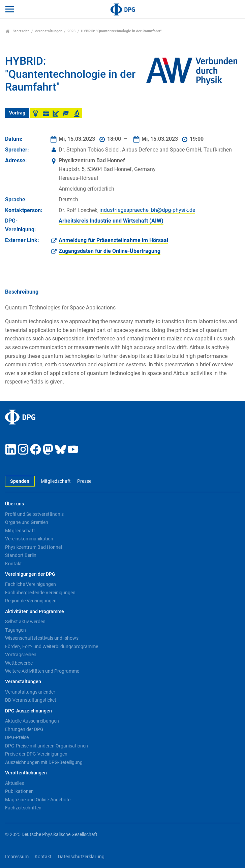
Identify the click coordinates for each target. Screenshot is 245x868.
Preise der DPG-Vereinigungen (36, 754)
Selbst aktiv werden (25, 622)
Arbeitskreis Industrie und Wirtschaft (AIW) (111, 221)
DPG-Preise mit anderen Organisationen (47, 746)
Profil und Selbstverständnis (34, 514)
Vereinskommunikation (29, 539)
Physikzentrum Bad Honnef (34, 547)
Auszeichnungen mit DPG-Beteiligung (44, 762)
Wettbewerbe (19, 663)
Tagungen (16, 630)
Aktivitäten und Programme (35, 612)
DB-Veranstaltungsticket (31, 700)
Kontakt (13, 564)
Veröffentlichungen (26, 773)
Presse (84, 481)
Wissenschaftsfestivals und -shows (42, 638)
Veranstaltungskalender (30, 692)
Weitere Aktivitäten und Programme (42, 671)
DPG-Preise (17, 737)
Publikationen (19, 791)
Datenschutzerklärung (81, 857)
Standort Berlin (21, 555)
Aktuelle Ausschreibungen (32, 721)
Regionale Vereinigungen (31, 601)
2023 (71, 31)
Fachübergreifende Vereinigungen (40, 593)
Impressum (17, 857)
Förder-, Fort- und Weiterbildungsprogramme (52, 646)
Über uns (14, 504)
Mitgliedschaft (56, 481)
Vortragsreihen (21, 655)
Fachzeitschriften (23, 808)
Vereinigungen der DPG (30, 574)
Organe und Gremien (27, 522)
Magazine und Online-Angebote (38, 800)
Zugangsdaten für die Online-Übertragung (110, 251)
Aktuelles (14, 783)
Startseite (18, 31)
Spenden (20, 481)
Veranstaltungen (49, 31)
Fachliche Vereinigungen (30, 584)
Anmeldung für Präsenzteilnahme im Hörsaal (113, 240)
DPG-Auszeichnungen (28, 711)
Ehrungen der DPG (24, 729)
